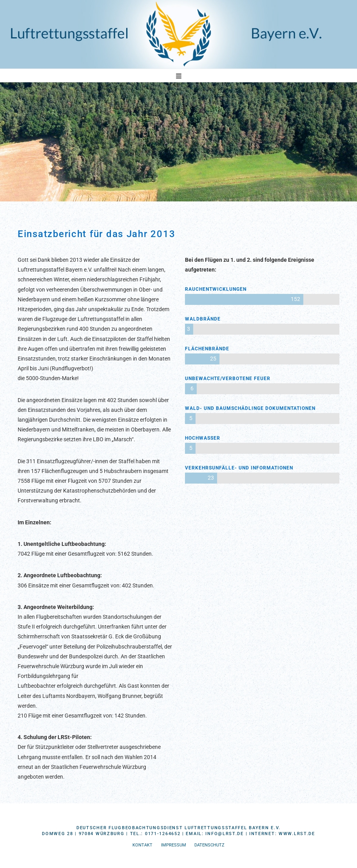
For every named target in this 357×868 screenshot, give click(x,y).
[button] (179, 76)
